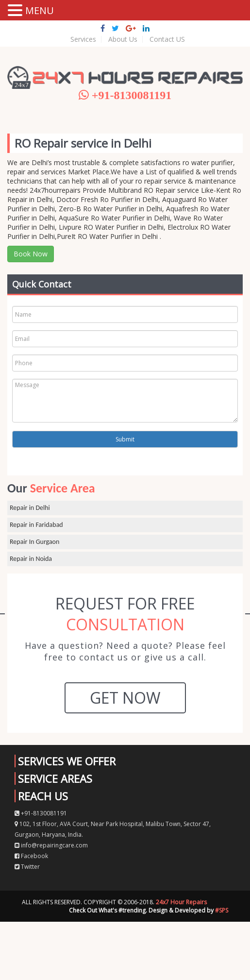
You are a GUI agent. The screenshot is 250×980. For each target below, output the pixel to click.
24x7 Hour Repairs (181, 902)
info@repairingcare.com (51, 845)
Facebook (31, 856)
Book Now (31, 254)
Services (83, 39)
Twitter (27, 867)
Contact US (167, 39)
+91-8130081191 (41, 813)
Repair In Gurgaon (34, 542)
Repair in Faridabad (36, 525)
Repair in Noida (31, 559)
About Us (123, 39)
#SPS (222, 910)
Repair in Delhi (30, 508)
